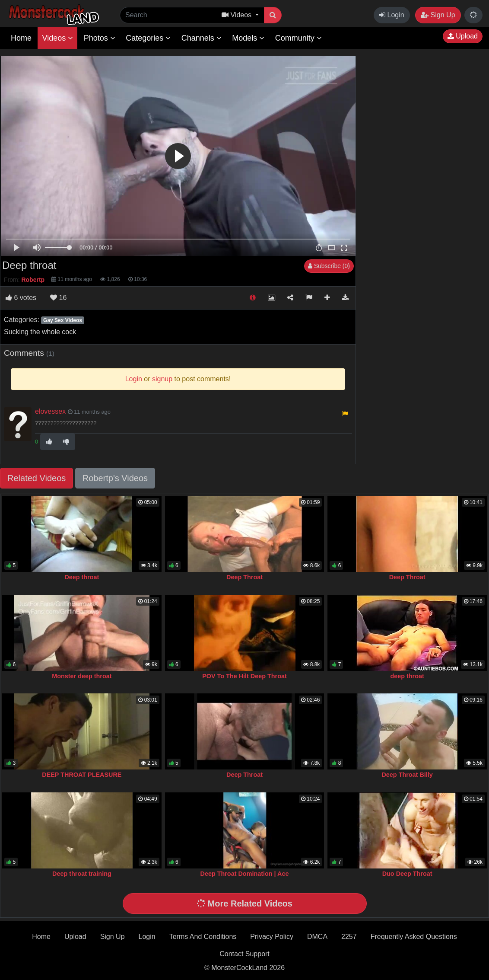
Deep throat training (82, 874)
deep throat (407, 676)
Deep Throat (244, 577)
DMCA (317, 937)
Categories (148, 38)
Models (248, 38)
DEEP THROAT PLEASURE (82, 775)
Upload (463, 36)
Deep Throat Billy (407, 775)
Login (392, 15)
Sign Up (438, 15)
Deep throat (82, 577)
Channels (202, 38)
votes (21, 298)
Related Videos (37, 478)
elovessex (50, 411)
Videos (57, 38)
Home (21, 38)
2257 (349, 937)
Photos (100, 38)
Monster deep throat (82, 676)
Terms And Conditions (203, 937)
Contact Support (244, 954)
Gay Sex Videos (63, 320)
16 (58, 298)
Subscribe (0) (329, 266)
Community (298, 38)
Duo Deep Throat (407, 874)
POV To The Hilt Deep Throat (244, 676)
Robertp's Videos (115, 478)
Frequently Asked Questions (414, 937)
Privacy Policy (272, 937)
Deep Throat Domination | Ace (245, 874)
